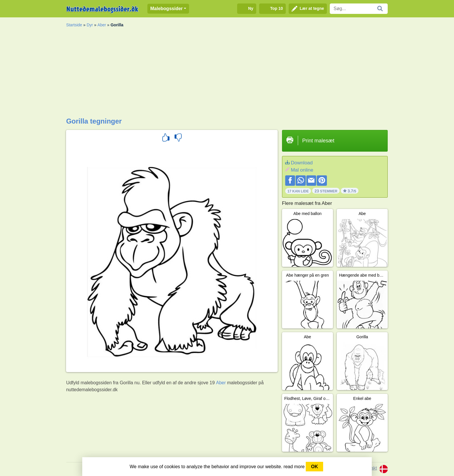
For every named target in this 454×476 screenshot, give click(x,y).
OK (314, 467)
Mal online (302, 170)
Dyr (90, 25)
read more (294, 467)
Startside (74, 25)
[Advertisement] (227, 74)
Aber (102, 25)
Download (302, 163)
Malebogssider (166, 9)
